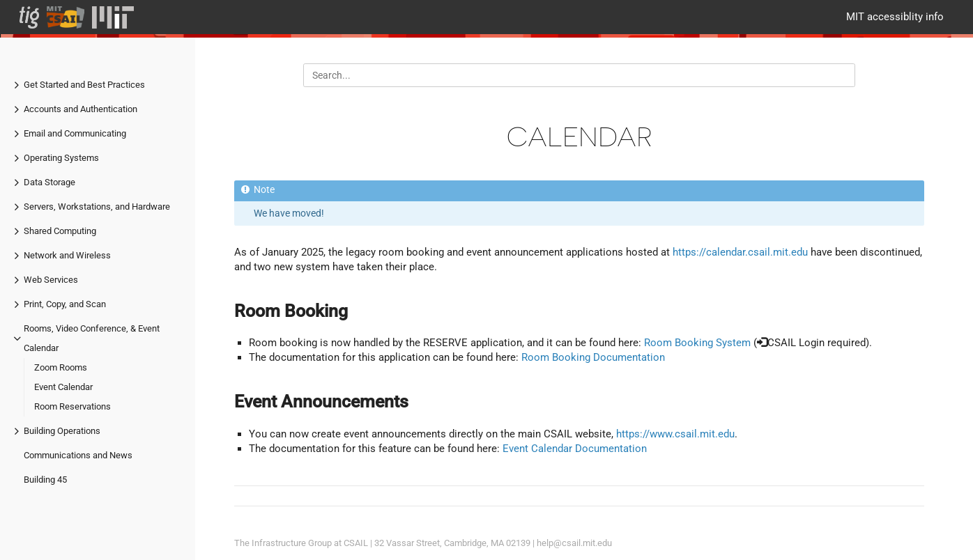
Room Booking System (697, 343)
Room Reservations (72, 406)
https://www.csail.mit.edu (675, 434)
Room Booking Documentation (593, 357)
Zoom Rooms (61, 367)
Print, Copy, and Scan (65, 304)
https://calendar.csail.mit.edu (740, 252)
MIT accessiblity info (895, 17)
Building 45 (45, 480)
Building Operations (62, 431)
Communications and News (78, 455)
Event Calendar (63, 387)
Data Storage (49, 182)
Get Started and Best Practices (84, 85)
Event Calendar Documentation (575, 449)
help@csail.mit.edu (574, 543)
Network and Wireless (67, 255)
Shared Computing (60, 231)
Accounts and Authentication (81, 109)
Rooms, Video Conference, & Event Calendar (92, 338)
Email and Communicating (75, 133)
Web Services (51, 280)
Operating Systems (61, 158)
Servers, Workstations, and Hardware (97, 207)
